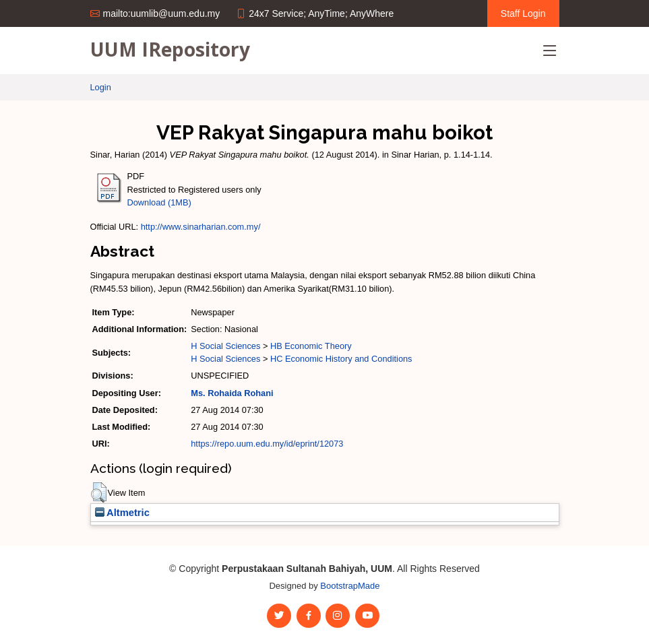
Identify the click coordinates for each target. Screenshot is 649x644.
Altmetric (122, 513)
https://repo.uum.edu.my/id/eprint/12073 (267, 444)
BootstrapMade (350, 586)
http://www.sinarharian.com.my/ (201, 227)
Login (101, 87)
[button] (99, 492)
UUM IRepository (170, 49)
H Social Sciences (225, 346)
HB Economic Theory (311, 346)
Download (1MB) (159, 202)
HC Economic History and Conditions (341, 359)
